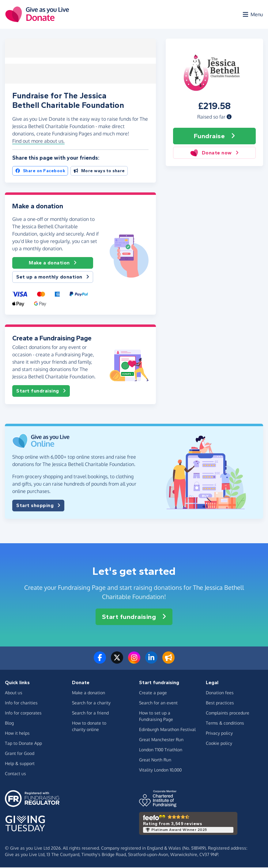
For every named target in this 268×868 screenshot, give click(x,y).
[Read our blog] (168, 662)
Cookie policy (219, 744)
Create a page (153, 693)
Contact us (15, 774)
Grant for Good (20, 754)
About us (14, 693)
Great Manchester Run (161, 740)
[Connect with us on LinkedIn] (151, 662)
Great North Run (155, 760)
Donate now (214, 153)
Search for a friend (90, 713)
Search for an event (158, 703)
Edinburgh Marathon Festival (167, 730)
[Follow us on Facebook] (100, 662)
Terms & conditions (225, 724)
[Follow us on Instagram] (134, 662)
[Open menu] (252, 15)
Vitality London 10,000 (160, 770)
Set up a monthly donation (53, 278)
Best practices (220, 703)
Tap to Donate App (23, 744)
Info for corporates (23, 713)
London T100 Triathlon (161, 750)
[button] (229, 117)
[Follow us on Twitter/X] (117, 662)
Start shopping (38, 506)
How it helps (17, 734)
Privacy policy (219, 734)
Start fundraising (41, 392)
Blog (9, 724)
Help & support (20, 764)
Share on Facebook (40, 171)
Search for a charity (91, 703)
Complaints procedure (228, 713)
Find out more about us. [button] (38, 142)
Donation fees (220, 693)
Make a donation (53, 263)
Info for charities (21, 703)
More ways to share (99, 171)
